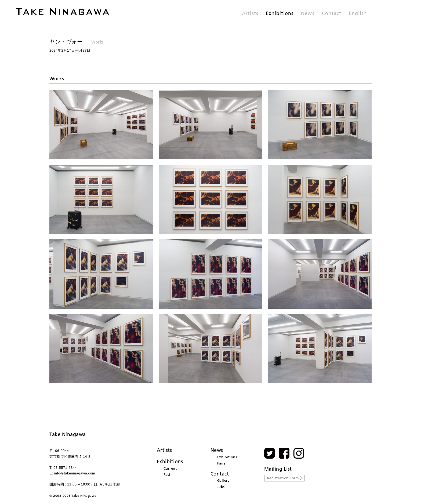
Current (170, 468)
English (358, 14)
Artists (250, 14)
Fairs (221, 463)
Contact (332, 14)
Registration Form (283, 478)
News (308, 14)
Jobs (221, 487)
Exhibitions (280, 14)
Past (167, 474)
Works (98, 42)
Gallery (224, 480)
